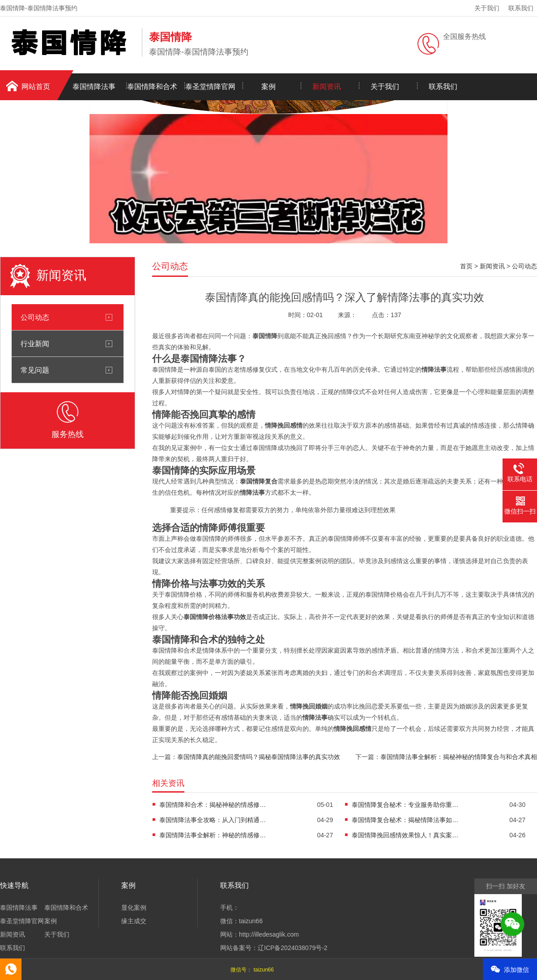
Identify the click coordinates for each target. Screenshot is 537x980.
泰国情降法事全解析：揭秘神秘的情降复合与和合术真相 (459, 757)
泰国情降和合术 (152, 87)
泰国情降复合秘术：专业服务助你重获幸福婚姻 (405, 805)
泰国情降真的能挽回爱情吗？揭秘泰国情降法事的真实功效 (259, 757)
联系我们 (521, 8)
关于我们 (487, 8)
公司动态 (35, 317)
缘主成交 (134, 921)
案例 (268, 87)
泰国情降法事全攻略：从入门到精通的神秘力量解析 (213, 820)
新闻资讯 (327, 87)
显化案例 (134, 908)
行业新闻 (35, 344)
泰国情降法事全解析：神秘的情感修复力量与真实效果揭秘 (213, 835)
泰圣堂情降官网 (210, 87)
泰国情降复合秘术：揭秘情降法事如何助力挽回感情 (405, 820)
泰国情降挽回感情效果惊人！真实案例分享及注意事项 (405, 835)
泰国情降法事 (94, 87)
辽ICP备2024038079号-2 (293, 948)
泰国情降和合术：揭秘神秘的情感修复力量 (213, 805)
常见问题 (35, 370)
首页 (466, 266)
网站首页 (36, 87)
